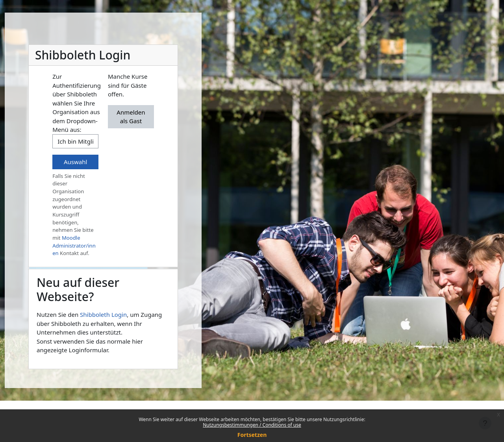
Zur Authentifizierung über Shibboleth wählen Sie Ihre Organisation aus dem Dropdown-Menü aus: (77, 103)
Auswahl (75, 162)
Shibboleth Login (103, 314)
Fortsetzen (252, 435)
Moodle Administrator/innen (74, 245)
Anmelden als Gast (131, 117)
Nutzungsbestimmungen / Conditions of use (252, 425)
